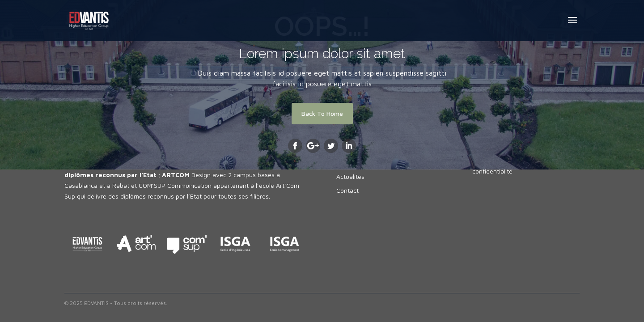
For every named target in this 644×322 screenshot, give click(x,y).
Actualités (350, 176)
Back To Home (322, 113)
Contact (347, 190)
